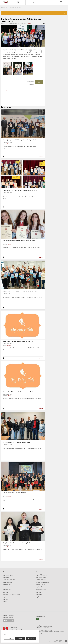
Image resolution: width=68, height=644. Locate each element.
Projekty (6, 599)
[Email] (37, 619)
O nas (6, 574)
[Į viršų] (66, 641)
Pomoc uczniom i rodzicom (43, 583)
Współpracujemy (8, 586)
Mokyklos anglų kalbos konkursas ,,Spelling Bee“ (16, 543)
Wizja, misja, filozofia (9, 576)
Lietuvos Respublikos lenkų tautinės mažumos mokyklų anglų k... (21, 392)
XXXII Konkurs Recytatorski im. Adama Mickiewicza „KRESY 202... (21, 190)
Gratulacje (7, 577)
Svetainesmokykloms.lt (57, 642)
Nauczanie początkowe (42, 576)
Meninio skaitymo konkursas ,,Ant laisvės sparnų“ (17, 442)
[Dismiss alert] (65, 13)
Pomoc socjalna (41, 598)
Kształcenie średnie (41, 577)
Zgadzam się (31, 638)
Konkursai (19, 8)
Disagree (20, 638)
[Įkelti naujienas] (18, 2)
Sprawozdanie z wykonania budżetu (12, 594)
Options (9, 638)
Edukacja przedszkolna (42, 574)
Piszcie (6, 621)
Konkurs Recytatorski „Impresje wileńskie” (15, 493)
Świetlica (39, 588)
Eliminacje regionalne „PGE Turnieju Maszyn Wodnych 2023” (19, 140)
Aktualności (12, 8)
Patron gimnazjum (8, 583)
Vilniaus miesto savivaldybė (17, 630)
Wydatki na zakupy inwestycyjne (11, 598)
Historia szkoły (8, 590)
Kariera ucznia (40, 581)
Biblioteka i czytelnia (42, 590)
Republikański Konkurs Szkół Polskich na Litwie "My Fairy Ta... (20, 291)
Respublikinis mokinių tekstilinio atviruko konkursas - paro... (19, 241)
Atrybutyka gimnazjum (9, 588)
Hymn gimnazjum (8, 581)
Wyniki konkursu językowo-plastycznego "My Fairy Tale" (18, 341)
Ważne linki (40, 594)
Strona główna (4, 8)
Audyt (6, 601)
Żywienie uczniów (41, 584)
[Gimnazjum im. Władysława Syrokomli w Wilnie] (6, 2)
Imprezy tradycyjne (8, 584)
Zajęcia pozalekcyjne (42, 579)
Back (6, 91)
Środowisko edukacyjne (9, 579)
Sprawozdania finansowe (10, 596)
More (40, 157)
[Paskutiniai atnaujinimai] (33, 2)
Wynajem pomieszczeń (42, 586)
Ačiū (39, 82)
